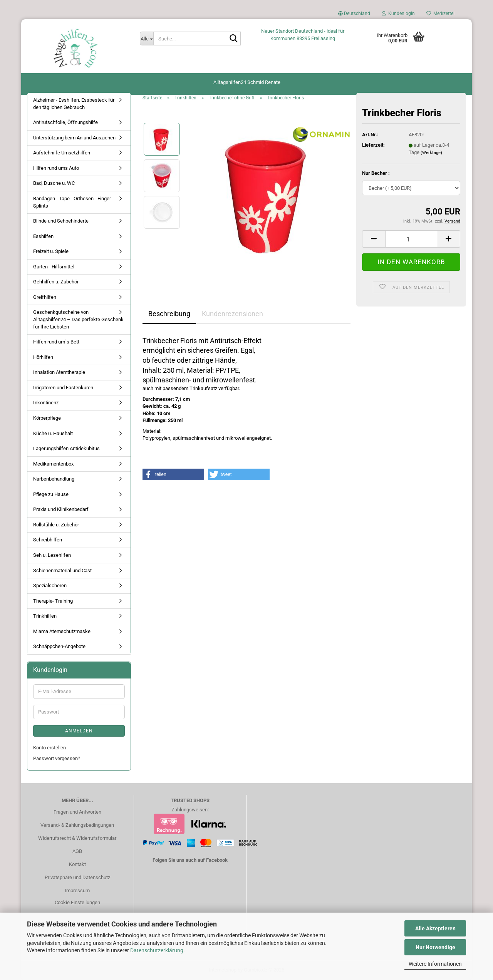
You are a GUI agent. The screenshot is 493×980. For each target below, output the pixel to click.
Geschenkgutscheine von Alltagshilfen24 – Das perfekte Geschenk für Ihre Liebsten (78, 319)
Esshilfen (43, 236)
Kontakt (77, 864)
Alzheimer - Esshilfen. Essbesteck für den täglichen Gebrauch (74, 104)
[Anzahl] (411, 239)
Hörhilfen (43, 357)
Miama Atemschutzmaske (62, 631)
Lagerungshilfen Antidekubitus (66, 448)
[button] (354, 15)
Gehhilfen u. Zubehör (56, 282)
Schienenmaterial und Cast (62, 570)
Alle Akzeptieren (435, 928)
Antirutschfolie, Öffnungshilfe (65, 122)
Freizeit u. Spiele (51, 251)
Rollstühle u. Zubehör (56, 525)
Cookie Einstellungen (77, 902)
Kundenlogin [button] (398, 13)
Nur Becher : (376, 173)
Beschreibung (169, 314)
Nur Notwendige (435, 947)
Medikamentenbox (53, 464)
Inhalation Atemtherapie (59, 372)
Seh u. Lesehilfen (52, 555)
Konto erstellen (49, 748)
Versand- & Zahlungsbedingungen (77, 825)
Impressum (77, 890)
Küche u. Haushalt (53, 433)
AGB (77, 851)
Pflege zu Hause (51, 494)
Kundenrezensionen (232, 314)
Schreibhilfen (48, 540)
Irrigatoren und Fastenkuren (63, 388)
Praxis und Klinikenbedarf (61, 509)
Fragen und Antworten (77, 812)
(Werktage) (431, 153)
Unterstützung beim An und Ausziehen (74, 138)
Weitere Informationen (435, 964)
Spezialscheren (50, 585)
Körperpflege (47, 418)
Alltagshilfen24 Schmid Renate (247, 82)
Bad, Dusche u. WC (54, 183)
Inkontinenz (46, 403)
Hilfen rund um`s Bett (56, 342)
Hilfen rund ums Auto (56, 168)
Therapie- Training (53, 601)
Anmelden (79, 731)
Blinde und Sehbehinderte (61, 221)
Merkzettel (440, 13)
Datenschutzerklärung (157, 950)
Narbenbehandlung (54, 479)
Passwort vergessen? (57, 758)
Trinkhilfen (45, 616)
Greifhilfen (45, 297)
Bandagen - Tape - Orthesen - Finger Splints (72, 202)
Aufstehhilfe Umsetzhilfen (62, 153)
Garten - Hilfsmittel (54, 267)
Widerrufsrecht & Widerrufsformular (77, 838)
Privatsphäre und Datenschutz (77, 877)
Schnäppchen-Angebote (59, 646)
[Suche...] (147, 39)
